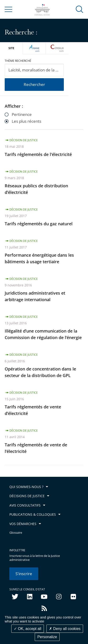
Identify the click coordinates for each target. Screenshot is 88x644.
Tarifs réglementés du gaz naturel (39, 224)
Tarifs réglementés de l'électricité (38, 154)
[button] (80, 9)
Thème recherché (18, 61)
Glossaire (16, 533)
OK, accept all (28, 629)
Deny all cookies (65, 629)
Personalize (47, 637)
